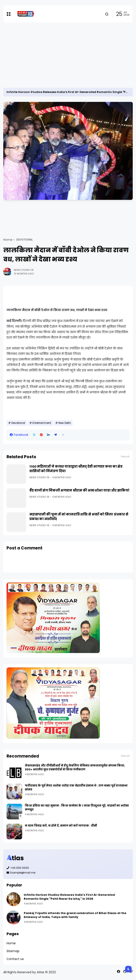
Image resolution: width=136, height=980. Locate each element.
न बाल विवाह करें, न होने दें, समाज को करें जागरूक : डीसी (61, 826)
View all (125, 457)
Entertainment (42, 423)
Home (8, 240)
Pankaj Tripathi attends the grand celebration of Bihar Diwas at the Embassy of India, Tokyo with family (75, 915)
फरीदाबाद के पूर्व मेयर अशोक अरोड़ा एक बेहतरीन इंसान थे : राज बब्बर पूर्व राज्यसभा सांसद (76, 787)
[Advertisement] (68, 55)
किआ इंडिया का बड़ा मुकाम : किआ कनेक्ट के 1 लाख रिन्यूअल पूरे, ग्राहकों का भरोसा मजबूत (77, 807)
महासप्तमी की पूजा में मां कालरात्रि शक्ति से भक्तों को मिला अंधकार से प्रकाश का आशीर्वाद (79, 517)
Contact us (15, 959)
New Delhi (65, 423)
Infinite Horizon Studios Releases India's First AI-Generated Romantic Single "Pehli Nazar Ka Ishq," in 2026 (69, 897)
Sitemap (13, 951)
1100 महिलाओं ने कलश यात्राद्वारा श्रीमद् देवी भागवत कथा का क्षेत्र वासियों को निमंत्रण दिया (76, 469)
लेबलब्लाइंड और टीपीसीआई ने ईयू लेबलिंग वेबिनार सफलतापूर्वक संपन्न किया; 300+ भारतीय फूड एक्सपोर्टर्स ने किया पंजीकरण (75, 767)
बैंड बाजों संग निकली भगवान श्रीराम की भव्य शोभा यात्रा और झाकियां (79, 490)
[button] (63, 435)
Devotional (25, 240)
